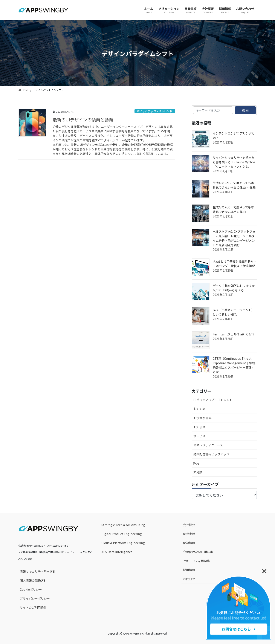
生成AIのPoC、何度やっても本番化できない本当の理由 (233, 209)
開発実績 (189, 534)
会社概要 (189, 525)
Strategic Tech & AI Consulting (123, 525)
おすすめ (199, 409)
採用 (196, 463)
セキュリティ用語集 (196, 561)
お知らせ (199, 427)
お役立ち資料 (202, 418)
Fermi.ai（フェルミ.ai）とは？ (234, 334)
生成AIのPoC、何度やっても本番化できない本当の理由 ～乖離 (234, 185)
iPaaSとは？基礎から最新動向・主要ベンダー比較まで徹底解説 (235, 264)
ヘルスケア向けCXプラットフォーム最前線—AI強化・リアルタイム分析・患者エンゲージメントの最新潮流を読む (234, 238)
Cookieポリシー (31, 589)
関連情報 (189, 543)
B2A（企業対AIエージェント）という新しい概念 (234, 312)
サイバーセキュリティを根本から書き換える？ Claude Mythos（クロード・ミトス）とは (234, 162)
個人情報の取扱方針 (33, 580)
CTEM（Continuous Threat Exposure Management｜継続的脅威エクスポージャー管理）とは (234, 365)
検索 (245, 110)
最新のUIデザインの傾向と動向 (83, 120)
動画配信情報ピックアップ (211, 454)
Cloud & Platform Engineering (123, 543)
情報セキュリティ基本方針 (38, 571)
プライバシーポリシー (35, 598)
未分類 (198, 472)
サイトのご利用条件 (33, 607)
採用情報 (189, 570)
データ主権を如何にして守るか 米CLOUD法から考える (235, 288)
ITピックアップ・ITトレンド (155, 111)
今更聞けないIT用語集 (198, 552)
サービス (199, 436)
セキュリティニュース (208, 445)
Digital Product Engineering (122, 534)
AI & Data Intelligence (117, 552)
